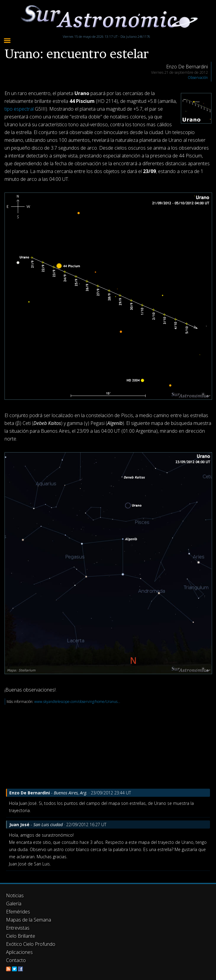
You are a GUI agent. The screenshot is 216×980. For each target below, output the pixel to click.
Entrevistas (18, 928)
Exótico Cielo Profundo (31, 944)
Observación (198, 78)
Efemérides (18, 912)
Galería (14, 904)
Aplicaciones (19, 952)
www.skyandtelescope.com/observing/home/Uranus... (77, 702)
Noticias (15, 895)
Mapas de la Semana (29, 920)
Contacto (16, 960)
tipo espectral (19, 109)
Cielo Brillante (21, 936)
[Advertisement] (108, 747)
